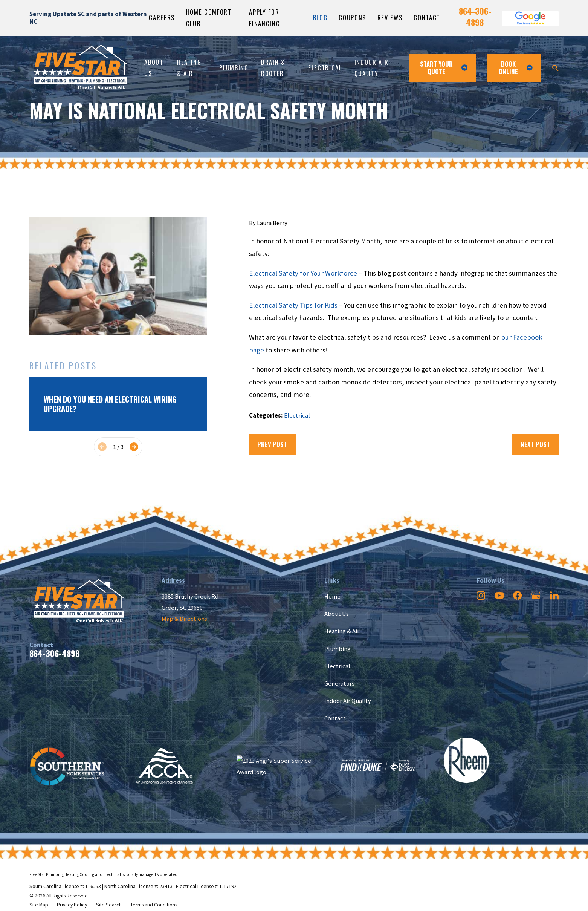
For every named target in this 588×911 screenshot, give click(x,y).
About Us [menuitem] (154, 68)
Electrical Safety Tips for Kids (293, 305)
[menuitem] (39, 905)
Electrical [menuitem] (325, 68)
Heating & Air (342, 631)
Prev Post (272, 444)
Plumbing (338, 649)
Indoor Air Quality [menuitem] (372, 68)
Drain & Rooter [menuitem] (273, 68)
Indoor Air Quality (348, 701)
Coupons (352, 18)
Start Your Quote (444, 68)
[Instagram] (481, 595)
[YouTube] (499, 595)
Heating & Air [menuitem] (189, 68)
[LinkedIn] (554, 595)
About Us (337, 614)
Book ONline (516, 68)
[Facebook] (517, 595)
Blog (320, 18)
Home (332, 596)
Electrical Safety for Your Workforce (303, 273)
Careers (162, 18)
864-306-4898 (475, 17)
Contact (427, 18)
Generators (339, 684)
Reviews (390, 18)
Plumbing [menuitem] (234, 68)
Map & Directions (184, 619)
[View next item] (134, 447)
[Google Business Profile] (536, 595)
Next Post (535, 444)
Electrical (297, 416)
